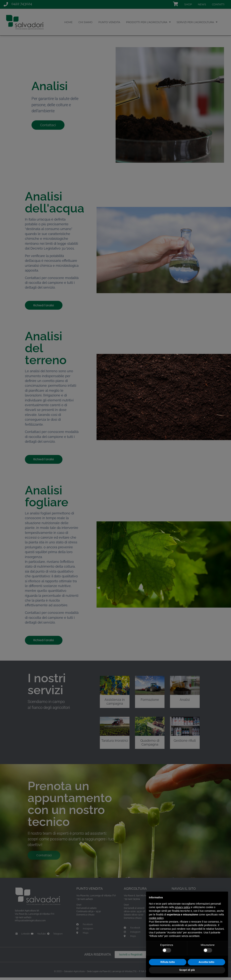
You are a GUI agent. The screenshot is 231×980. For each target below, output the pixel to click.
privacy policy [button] (183, 907)
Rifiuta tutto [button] (168, 962)
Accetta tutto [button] (206, 962)
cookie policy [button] (156, 918)
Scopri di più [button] (187, 970)
